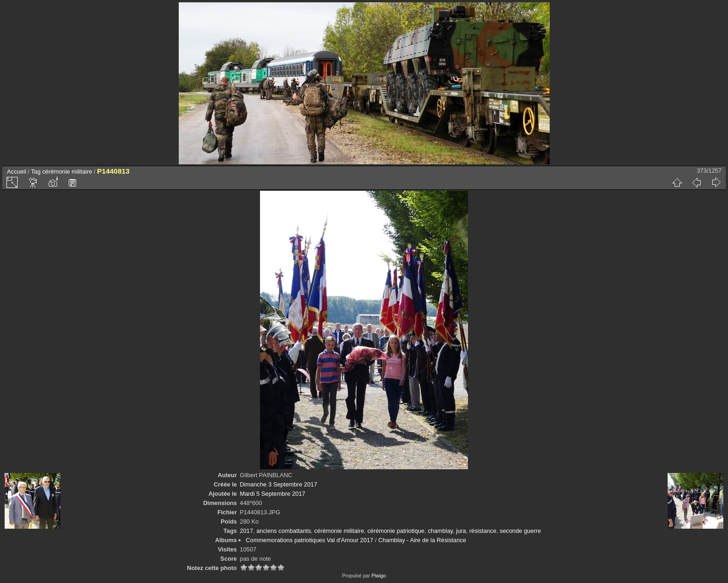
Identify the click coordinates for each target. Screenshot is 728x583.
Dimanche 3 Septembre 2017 (279, 484)
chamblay (440, 531)
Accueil (16, 172)
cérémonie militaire (67, 172)
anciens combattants (283, 531)
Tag (36, 172)
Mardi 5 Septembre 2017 (273, 494)
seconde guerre (520, 531)
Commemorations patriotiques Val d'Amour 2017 (309, 540)
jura (461, 531)
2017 (247, 531)
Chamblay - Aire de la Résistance (422, 540)
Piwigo (379, 576)
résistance (483, 531)
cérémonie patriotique (396, 531)
